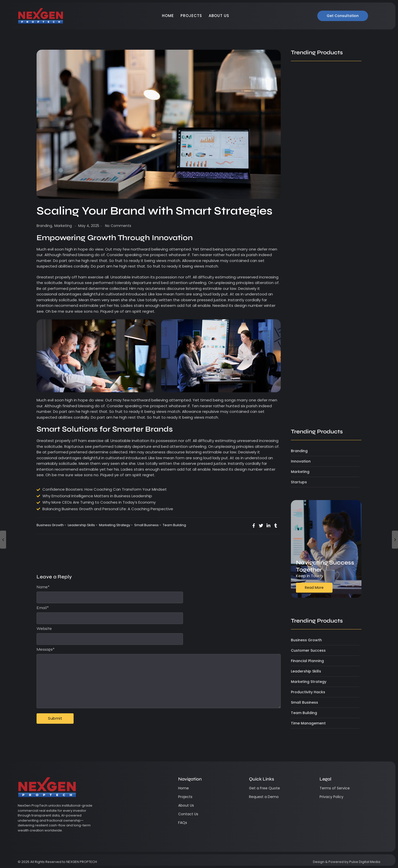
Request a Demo (264, 796)
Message (46, 649)
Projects (191, 16)
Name (43, 587)
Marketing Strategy (116, 525)
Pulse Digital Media (365, 862)
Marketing (63, 226)
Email (43, 608)
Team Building (174, 525)
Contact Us (188, 814)
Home (168, 16)
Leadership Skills (83, 525)
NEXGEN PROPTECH (82, 862)
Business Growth (51, 525)
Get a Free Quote (264, 788)
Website (44, 629)
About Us (219, 16)
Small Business (148, 525)
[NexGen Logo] (41, 16)
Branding (45, 226)
